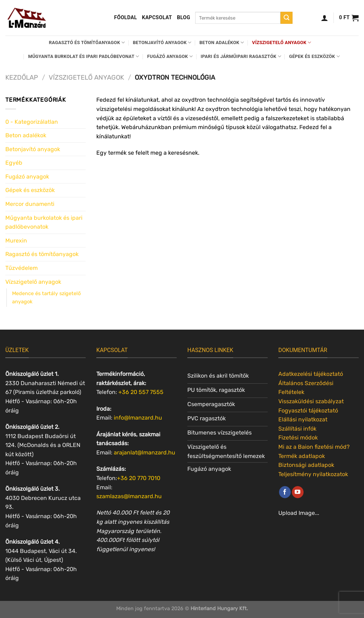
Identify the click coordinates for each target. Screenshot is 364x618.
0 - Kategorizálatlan (32, 122)
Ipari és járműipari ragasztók (241, 56)
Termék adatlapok (302, 456)
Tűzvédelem (22, 268)
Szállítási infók (297, 429)
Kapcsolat (157, 18)
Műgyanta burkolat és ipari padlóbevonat (84, 56)
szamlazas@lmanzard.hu (129, 496)
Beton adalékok (222, 42)
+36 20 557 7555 (141, 392)
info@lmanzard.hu (138, 418)
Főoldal (125, 18)
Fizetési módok (298, 438)
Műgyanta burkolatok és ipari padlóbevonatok (44, 222)
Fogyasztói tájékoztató (308, 411)
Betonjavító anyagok (162, 42)
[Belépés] (325, 18)
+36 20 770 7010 (139, 478)
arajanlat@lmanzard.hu (144, 452)
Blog (184, 18)
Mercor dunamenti (30, 204)
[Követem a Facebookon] (285, 492)
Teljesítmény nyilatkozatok (313, 474)
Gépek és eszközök (314, 56)
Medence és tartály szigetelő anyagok (46, 298)
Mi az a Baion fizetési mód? (314, 447)
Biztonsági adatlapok (306, 465)
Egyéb (14, 163)
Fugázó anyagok (170, 56)
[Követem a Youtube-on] (298, 492)
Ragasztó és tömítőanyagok (87, 42)
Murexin (16, 241)
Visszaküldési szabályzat (311, 401)
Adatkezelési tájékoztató (311, 374)
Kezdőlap (22, 78)
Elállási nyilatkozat (303, 419)
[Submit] (287, 18)
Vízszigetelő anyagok (282, 42)
